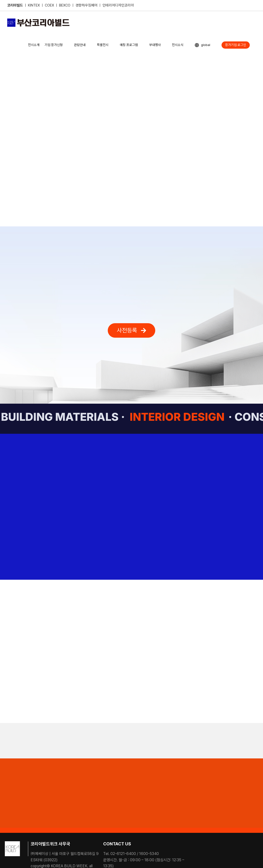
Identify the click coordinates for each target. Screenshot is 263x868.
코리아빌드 (15, 5)
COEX (50, 5)
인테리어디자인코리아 (118, 5)
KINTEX (34, 5)
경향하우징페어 (86, 5)
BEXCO (65, 5)
